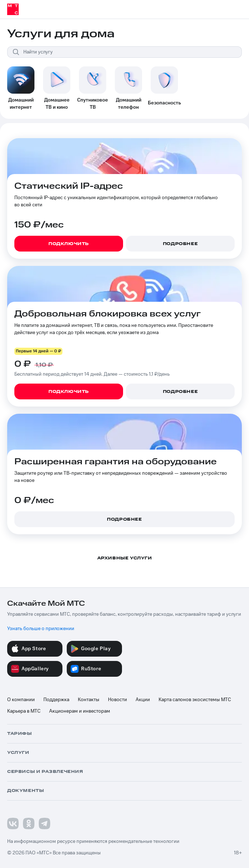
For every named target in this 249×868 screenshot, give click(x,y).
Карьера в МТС (24, 711)
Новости (118, 700)
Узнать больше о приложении (41, 629)
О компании (21, 700)
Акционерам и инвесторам (80, 711)
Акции (143, 700)
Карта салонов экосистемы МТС (195, 700)
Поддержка (56, 700)
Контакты (89, 700)
